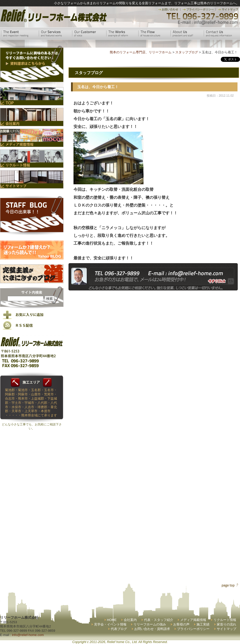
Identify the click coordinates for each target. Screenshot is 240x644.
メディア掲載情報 (193, 620)
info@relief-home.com (28, 635)
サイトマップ (226, 629)
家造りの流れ (226, 624)
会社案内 (130, 620)
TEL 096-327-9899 (202, 16)
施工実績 (203, 624)
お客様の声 (181, 624)
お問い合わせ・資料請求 (152, 629)
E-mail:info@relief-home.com (208, 23)
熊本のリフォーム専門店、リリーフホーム (141, 52)
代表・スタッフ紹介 (159, 620)
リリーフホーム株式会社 (53, 16)
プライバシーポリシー (193, 629)
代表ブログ (119, 629)
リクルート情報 (225, 620)
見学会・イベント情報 (110, 624)
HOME (112, 620)
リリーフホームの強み (150, 624)
